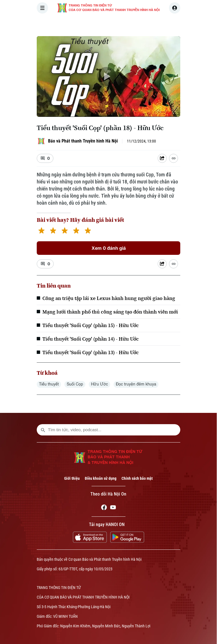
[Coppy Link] (173, 158)
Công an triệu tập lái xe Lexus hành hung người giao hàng (109, 298)
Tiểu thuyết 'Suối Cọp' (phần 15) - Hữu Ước (91, 325)
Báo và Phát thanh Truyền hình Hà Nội (83, 141)
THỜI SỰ (95, 24)
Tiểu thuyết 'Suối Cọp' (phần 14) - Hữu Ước (91, 339)
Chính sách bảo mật (137, 478)
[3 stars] (65, 231)
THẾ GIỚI (144, 24)
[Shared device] (162, 158)
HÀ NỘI (120, 24)
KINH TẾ (170, 24)
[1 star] (41, 231)
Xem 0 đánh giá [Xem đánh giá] (109, 248)
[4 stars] (76, 231)
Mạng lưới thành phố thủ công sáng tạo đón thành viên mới (110, 312)
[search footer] (43, 430)
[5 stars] (88, 231)
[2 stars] (53, 231)
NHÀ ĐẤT (195, 24)
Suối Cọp (75, 384)
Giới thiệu (72, 478)
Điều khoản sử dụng (101, 478)
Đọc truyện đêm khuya (136, 384)
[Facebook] (104, 508)
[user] (175, 8)
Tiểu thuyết (49, 384)
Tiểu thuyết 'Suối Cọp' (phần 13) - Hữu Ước (91, 352)
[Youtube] (113, 508)
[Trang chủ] (75, 24)
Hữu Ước (99, 384)
